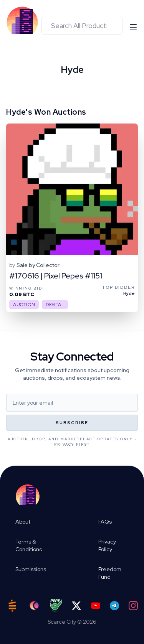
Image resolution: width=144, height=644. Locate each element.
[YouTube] (96, 606)
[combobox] (82, 26)
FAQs (105, 522)
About (23, 522)
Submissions (31, 569)
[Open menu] (133, 27)
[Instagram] (133, 606)
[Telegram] (114, 606)
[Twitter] (76, 606)
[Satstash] (12, 606)
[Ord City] (34, 605)
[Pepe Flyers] (56, 605)
